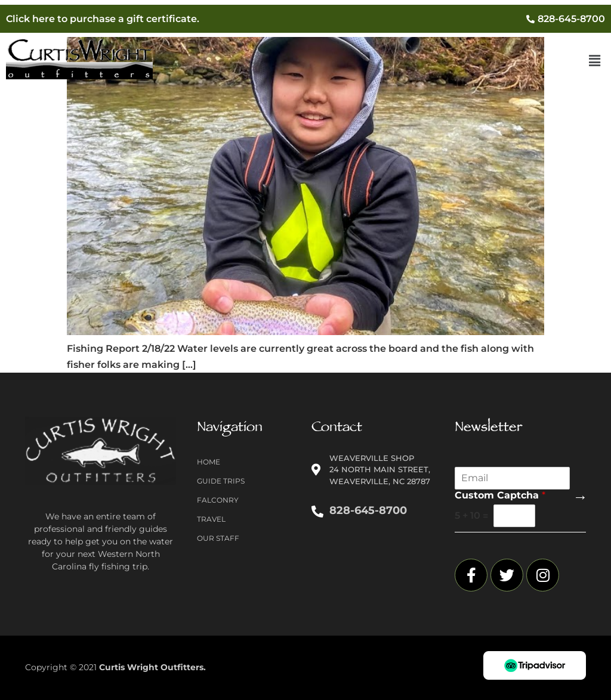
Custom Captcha (500, 495)
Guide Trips (221, 481)
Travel (211, 519)
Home (209, 462)
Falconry (218, 500)
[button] (595, 61)
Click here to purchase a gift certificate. (103, 19)
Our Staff (218, 538)
